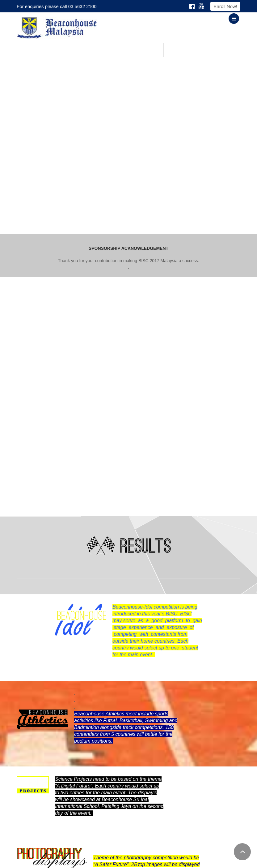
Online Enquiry (227, 860)
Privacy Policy (152, 860)
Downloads (179, 860)
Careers (202, 860)
